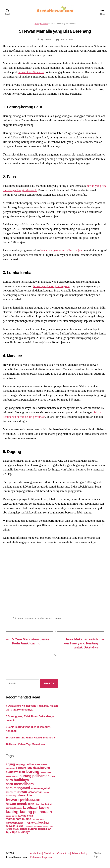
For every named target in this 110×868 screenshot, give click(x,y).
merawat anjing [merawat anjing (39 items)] (39, 819)
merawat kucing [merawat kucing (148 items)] (37, 822)
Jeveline (48, 40)
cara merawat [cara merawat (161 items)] (16, 792)
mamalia (39, 618)
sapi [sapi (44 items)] (52, 826)
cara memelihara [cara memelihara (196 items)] (20, 784)
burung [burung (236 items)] (33, 772)
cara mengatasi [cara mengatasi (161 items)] (18, 788)
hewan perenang (26, 618)
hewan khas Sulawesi (31, 72)
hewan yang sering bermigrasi (51, 286)
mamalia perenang (54, 618)
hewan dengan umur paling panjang (62, 250)
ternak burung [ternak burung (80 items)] (28, 829)
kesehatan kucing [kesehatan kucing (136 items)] (36, 808)
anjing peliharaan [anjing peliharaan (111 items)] (28, 764)
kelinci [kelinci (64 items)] (49, 804)
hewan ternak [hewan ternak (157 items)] (16, 804)
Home (37, 24)
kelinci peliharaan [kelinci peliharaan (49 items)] (14, 808)
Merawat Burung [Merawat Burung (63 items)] (14, 823)
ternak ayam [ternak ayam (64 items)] (12, 829)
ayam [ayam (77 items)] (44, 764)
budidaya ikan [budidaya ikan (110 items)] (15, 772)
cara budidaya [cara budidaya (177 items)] (17, 780)
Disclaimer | (50, 853)
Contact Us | (64, 853)
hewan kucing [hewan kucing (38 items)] (11, 796)
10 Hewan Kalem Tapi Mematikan (25, 744)
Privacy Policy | (80, 853)
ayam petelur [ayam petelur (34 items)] (10, 768)
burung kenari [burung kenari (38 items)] (46, 772)
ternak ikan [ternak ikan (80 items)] (45, 829)
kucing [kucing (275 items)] (12, 812)
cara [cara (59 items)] (53, 776)
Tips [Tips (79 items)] (8, 832)
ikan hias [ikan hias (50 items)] (40, 804)
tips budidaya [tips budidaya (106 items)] (21, 832)
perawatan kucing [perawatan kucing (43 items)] (41, 826)
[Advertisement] (55, 580)
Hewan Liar (44, 24)
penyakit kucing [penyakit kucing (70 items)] (14, 826)
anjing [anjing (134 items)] (10, 764)
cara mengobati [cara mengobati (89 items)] (41, 788)
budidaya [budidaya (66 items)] (21, 768)
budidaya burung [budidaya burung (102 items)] (39, 768)
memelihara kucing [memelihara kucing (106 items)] (18, 819)
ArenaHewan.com (16, 857)
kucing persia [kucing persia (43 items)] (11, 816)
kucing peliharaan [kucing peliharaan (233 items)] (36, 812)
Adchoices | (37, 853)
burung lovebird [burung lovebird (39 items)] (12, 776)
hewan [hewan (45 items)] (46, 792)
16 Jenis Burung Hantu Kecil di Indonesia (30, 738)
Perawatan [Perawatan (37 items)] (29, 826)
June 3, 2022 (67, 40)
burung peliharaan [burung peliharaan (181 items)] (35, 776)
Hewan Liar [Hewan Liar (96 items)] (25, 795)
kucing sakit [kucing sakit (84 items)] (26, 816)
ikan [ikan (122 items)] (31, 804)
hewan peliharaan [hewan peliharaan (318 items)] (23, 799)
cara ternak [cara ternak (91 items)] (35, 792)
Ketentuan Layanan (41, 857)
